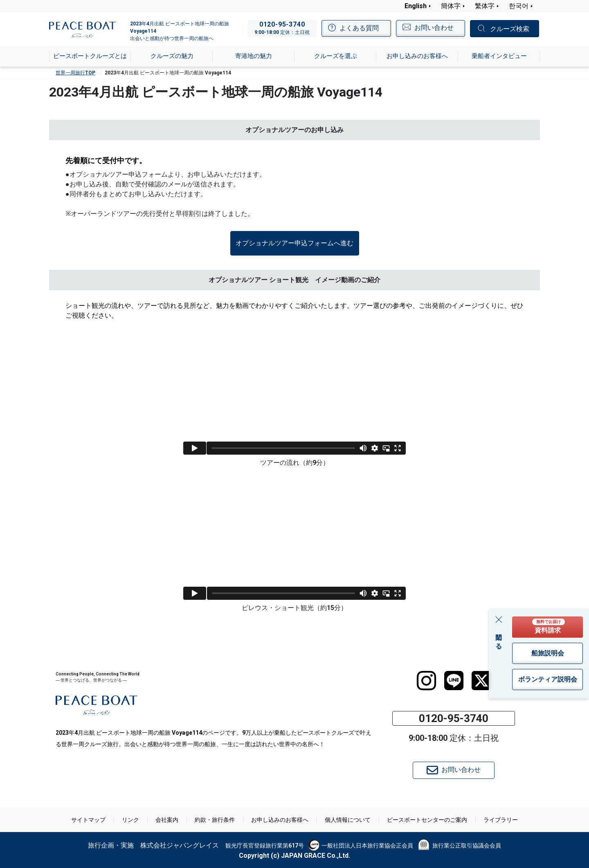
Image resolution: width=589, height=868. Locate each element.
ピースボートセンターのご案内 (427, 820)
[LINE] (454, 681)
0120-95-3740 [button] (454, 718)
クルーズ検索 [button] (510, 29)
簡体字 (451, 6)
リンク (130, 820)
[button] (295, 243)
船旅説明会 (548, 653)
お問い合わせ (454, 770)
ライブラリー (501, 820)
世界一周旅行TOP (75, 73)
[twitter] (481, 681)
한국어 (519, 6)
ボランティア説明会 (548, 679)
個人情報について (348, 820)
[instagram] (426, 681)
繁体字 (485, 6)
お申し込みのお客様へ (280, 820)
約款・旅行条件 (215, 820)
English (416, 6)
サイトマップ (88, 820)
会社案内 (167, 820)
